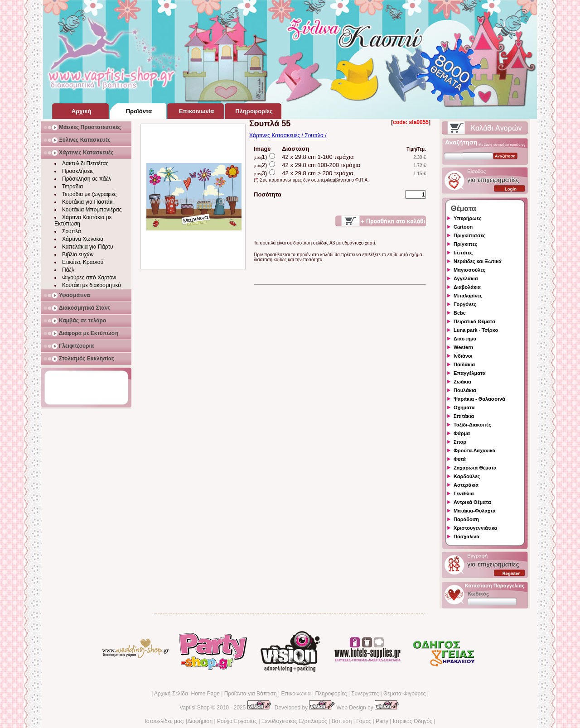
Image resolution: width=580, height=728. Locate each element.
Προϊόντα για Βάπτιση (251, 694)
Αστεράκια (466, 485)
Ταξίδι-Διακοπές (472, 425)
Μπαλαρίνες (468, 296)
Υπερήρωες (468, 218)
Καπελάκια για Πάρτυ (88, 247)
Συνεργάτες (365, 694)
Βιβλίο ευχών (78, 254)
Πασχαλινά (466, 536)
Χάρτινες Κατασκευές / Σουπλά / (288, 135)
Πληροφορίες (331, 694)
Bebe (460, 313)
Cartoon (463, 227)
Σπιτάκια (464, 416)
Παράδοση (466, 519)
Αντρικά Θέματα (472, 502)
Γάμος (364, 721)
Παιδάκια (464, 364)
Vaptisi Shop (195, 708)
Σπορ (460, 442)
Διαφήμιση (200, 721)
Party (382, 721)
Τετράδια (72, 187)
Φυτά (460, 459)
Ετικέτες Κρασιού (83, 262)
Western (463, 347)
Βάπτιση (342, 721)
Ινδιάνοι (463, 356)
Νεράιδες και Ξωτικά (478, 261)
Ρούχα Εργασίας (237, 721)
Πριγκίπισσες (470, 235)
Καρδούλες (467, 476)
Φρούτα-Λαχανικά (475, 450)
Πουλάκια (465, 390)
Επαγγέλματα (469, 373)
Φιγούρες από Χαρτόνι (89, 278)
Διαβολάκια (467, 287)
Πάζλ (68, 270)
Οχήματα (464, 407)
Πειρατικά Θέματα (474, 321)
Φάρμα (462, 433)
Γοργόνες (465, 304)
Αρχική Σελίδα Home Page (187, 694)
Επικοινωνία (296, 694)
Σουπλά (72, 231)
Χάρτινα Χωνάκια (83, 239)
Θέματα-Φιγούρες (404, 694)
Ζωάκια (462, 382)
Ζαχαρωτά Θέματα (475, 468)
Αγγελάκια (466, 278)
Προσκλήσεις (78, 171)
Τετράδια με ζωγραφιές (89, 194)
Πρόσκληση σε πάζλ (87, 179)
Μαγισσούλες (469, 270)
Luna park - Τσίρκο (476, 330)
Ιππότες (463, 253)
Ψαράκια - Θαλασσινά (479, 399)
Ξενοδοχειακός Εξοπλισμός (294, 721)
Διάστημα (465, 339)
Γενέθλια (464, 493)
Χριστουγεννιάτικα (475, 528)
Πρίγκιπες (465, 244)
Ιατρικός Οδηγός (413, 721)
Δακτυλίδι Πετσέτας (85, 163)
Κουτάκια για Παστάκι (88, 202)
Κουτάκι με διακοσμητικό (92, 285)
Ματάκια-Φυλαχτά (475, 511)
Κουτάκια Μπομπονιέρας (92, 210)
